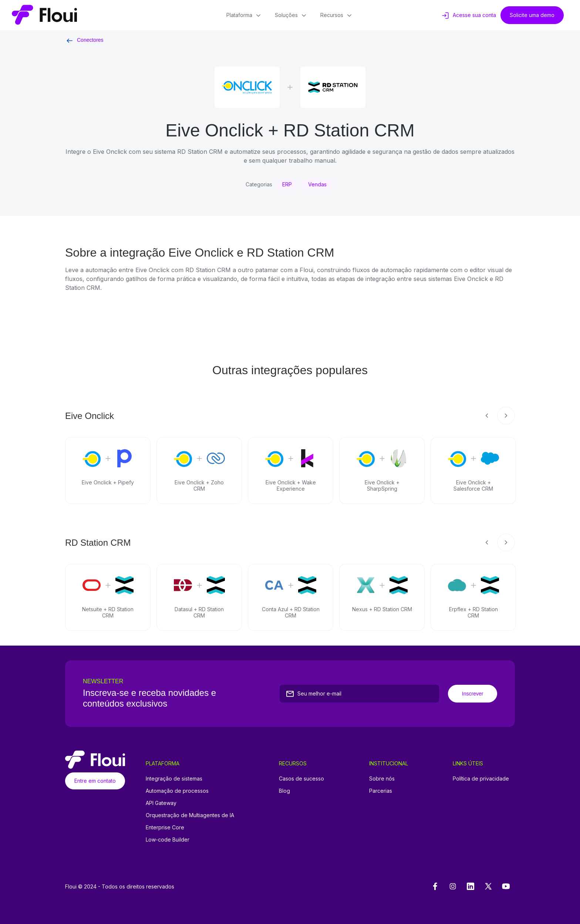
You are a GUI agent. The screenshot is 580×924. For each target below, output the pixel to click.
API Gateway (161, 803)
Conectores (84, 40)
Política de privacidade (481, 779)
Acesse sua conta (468, 16)
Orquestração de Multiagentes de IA (190, 815)
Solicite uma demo (532, 15)
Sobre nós (382, 779)
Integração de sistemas (174, 779)
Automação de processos (177, 791)
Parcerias (381, 791)
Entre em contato (95, 781)
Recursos (337, 16)
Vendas (317, 184)
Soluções (292, 16)
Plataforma (245, 16)
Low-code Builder (168, 840)
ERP (287, 184)
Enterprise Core (165, 827)
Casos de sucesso (301, 779)
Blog (284, 791)
